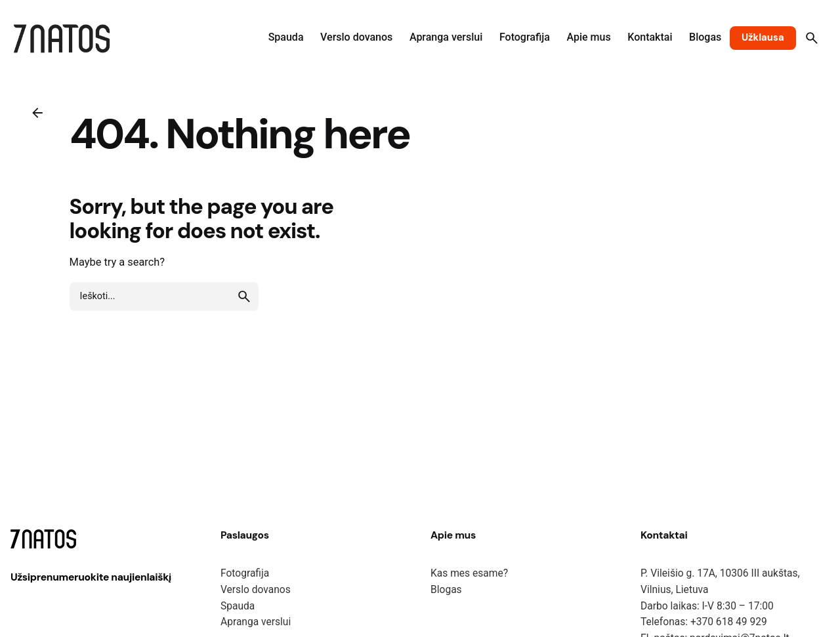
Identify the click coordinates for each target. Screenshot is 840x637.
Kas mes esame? (469, 573)
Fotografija (245, 573)
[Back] (37, 113)
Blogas (446, 590)
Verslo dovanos (256, 590)
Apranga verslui (256, 622)
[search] (244, 297)
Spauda (238, 606)
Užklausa (763, 37)
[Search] (812, 38)
